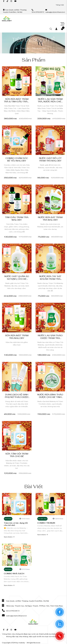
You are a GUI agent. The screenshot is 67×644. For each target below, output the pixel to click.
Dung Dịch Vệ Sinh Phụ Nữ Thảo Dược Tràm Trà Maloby (17, 397)
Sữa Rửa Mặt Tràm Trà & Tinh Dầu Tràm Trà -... (17, 102)
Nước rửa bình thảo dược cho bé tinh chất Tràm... (50, 397)
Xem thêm (9, 537)
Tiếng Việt (60, 5)
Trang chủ (25, 48)
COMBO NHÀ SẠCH (14, 573)
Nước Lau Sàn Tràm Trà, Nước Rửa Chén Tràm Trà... (50, 102)
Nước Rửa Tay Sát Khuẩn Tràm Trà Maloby (50, 279)
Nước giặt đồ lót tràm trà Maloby (50, 159)
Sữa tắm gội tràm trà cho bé (17, 455)
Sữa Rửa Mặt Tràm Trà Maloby (17, 337)
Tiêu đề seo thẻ (39, 48)
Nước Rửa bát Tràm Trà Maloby (50, 219)
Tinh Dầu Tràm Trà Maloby (17, 219)
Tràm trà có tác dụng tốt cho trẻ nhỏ (16, 524)
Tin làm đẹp (42, 519)
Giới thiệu (8, 519)
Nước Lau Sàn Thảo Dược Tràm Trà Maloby (50, 338)
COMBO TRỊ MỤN (46, 523)
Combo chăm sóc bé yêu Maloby (17, 159)
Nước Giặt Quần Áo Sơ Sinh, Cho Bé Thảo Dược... (17, 279)
